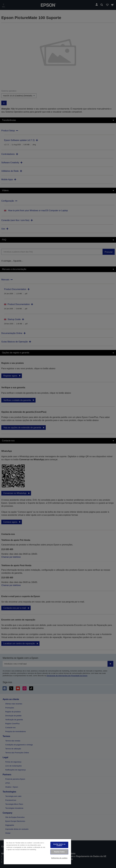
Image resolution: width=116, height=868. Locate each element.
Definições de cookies (59, 858)
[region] (37, 852)
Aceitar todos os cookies (59, 845)
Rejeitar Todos (59, 852)
